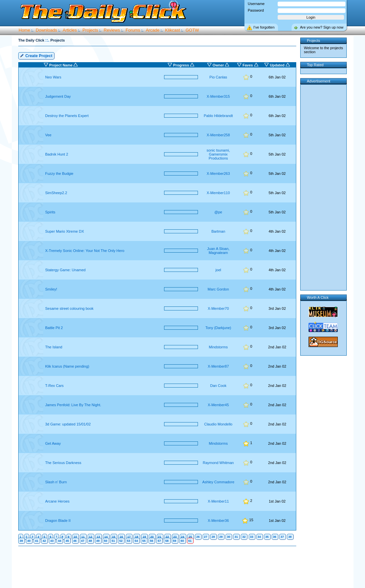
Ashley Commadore (218, 482)
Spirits (50, 212)
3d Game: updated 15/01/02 (68, 424)
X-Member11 (218, 501)
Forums (133, 30)
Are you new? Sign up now (322, 27)
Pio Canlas (218, 77)
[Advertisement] (159, 567)
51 (113, 541)
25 (190, 537)
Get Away (53, 443)
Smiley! (51, 289)
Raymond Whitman (218, 463)
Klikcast (173, 30)
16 (121, 537)
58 (167, 541)
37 (282, 537)
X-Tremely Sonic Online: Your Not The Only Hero (85, 251)
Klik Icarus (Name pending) (67, 366)
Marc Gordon (218, 289)
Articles (70, 30)
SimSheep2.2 (56, 193)
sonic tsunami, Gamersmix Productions (218, 154)
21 (160, 537)
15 (114, 537)
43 (52, 541)
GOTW (192, 30)
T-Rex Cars (54, 386)
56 (151, 541)
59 (175, 541)
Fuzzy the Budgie (59, 174)
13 (98, 537)
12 (91, 537)
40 (29, 541)
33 (252, 537)
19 (144, 537)
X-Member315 (218, 96)
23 (175, 537)
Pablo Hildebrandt (218, 116)
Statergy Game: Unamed (65, 270)
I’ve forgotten (264, 27)
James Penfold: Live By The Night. (73, 405)
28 (213, 537)
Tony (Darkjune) (218, 328)
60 (182, 541)
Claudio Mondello (218, 424)
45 (67, 541)
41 (37, 541)
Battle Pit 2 (54, 328)
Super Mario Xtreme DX (65, 231)
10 (75, 537)
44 (59, 541)
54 (136, 541)
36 (275, 537)
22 (167, 537)
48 (90, 541)
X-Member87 (218, 366)
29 (221, 537)
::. (47, 40)
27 (206, 537)
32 (244, 537)
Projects (90, 30)
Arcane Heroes (57, 501)
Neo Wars (53, 77)
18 (137, 537)
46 (75, 541)
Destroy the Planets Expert (67, 116)
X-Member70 (218, 308)
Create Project (36, 55)
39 (21, 541)
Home (24, 30)
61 (190, 541)
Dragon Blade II (58, 521)
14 (106, 537)
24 (183, 537)
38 (290, 537)
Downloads (46, 30)
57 (159, 541)
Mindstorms (218, 347)
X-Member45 (218, 405)
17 (129, 537)
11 (83, 537)
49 (98, 541)
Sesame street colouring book (69, 308)
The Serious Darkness (63, 463)
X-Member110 (218, 193)
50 (106, 541)
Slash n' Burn (56, 482)
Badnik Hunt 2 (57, 154)
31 (236, 537)
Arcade (153, 30)
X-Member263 (218, 174)
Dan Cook (218, 386)
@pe (218, 212)
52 (121, 541)
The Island (54, 347)
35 (267, 537)
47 (83, 541)
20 (152, 537)
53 (129, 541)
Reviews (112, 30)
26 (198, 537)
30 (228, 537)
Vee (48, 135)
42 (44, 541)
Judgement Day (58, 96)
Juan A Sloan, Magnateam (218, 251)
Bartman (218, 231)
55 (144, 541)
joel (218, 270)
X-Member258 (218, 135)
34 (259, 537)
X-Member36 (218, 521)
